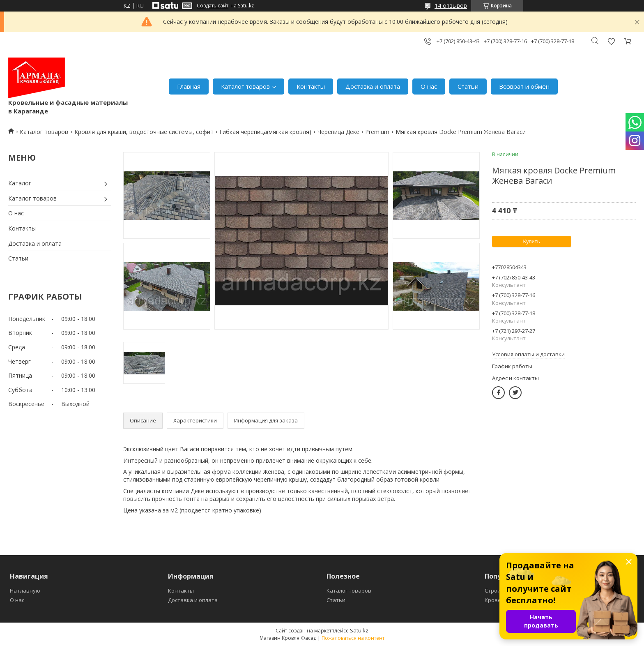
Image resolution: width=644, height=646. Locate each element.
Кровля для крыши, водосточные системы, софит (144, 132)
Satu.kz (359, 630)
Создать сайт (213, 6)
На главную (25, 591)
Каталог (20, 183)
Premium (377, 132)
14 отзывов (451, 6)
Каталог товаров (245, 86)
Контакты (311, 86)
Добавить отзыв (611, 41)
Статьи (468, 86)
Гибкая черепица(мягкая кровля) (265, 132)
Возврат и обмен (524, 86)
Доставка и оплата (373, 86)
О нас (429, 86)
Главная (189, 86)
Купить (531, 241)
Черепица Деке (338, 132)
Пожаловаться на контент (353, 638)
